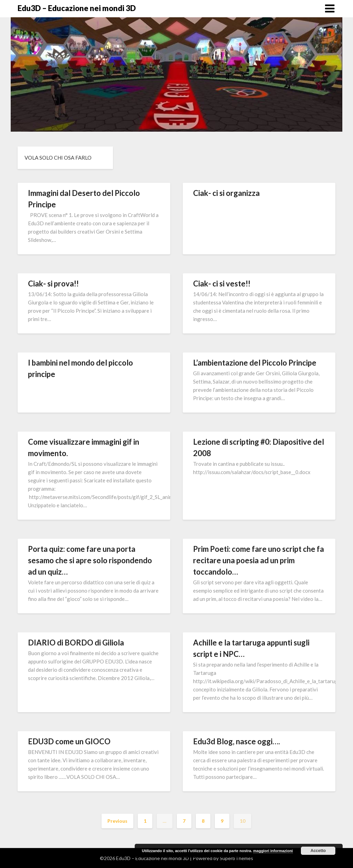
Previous (117, 821)
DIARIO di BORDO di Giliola (76, 643)
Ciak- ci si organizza (226, 193)
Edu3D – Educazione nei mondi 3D (77, 8)
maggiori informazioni (273, 851)
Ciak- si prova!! (53, 284)
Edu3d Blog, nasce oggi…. (237, 741)
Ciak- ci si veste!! (222, 284)
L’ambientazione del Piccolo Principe (255, 363)
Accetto (318, 851)
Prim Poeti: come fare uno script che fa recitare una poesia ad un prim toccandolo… (259, 560)
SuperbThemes (236, 858)
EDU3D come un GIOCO (69, 741)
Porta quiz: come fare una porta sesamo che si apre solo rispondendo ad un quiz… (90, 560)
